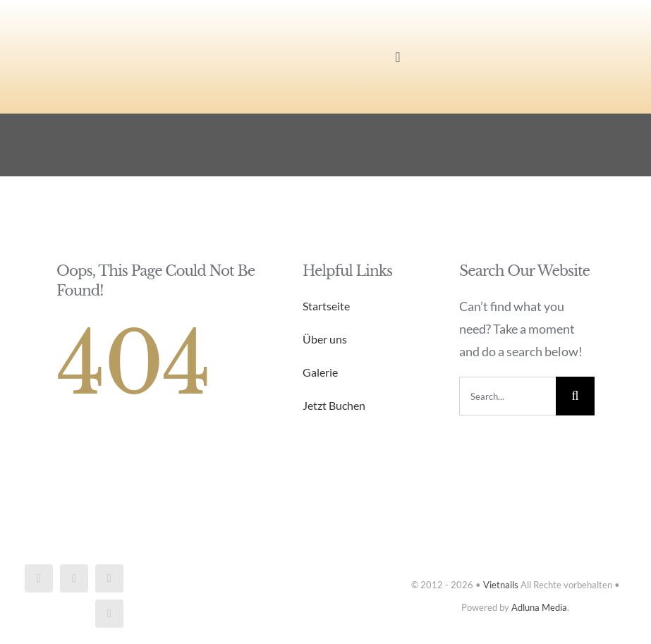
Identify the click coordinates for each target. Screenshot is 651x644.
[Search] (575, 396)
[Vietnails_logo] (115, 24)
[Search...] (507, 396)
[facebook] (39, 578)
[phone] (109, 614)
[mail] (109, 578)
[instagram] (74, 578)
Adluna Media (539, 607)
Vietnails (501, 585)
